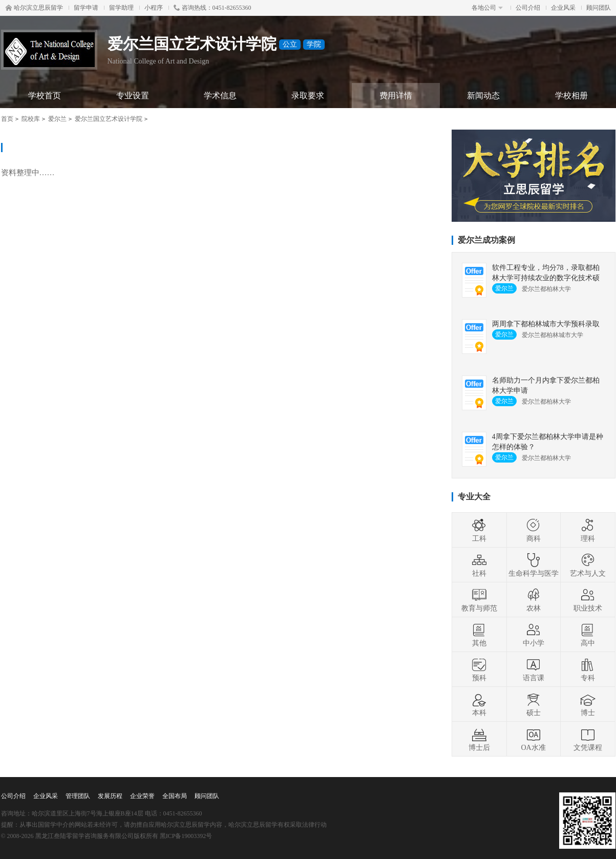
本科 (479, 704)
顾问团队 (599, 8)
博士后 (479, 739)
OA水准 (533, 739)
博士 (588, 704)
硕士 (534, 704)
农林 (534, 600)
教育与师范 (479, 600)
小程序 (154, 8)
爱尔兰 (57, 119)
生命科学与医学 (534, 565)
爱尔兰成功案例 (486, 240)
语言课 (534, 669)
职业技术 (588, 600)
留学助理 (121, 8)
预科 (479, 669)
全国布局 (175, 796)
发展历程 (110, 796)
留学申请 (86, 8)
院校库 (31, 119)
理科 (588, 530)
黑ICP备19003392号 (186, 836)
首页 (7, 119)
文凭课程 (588, 739)
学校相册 (571, 96)
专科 (588, 669)
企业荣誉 (142, 796)
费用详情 (396, 96)
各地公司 (487, 8)
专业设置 (133, 96)
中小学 (534, 635)
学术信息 (220, 96)
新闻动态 (483, 96)
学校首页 (45, 96)
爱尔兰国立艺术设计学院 (109, 119)
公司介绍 (528, 8)
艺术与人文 (588, 565)
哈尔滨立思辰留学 (34, 8)
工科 (479, 530)
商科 (534, 530)
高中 (588, 635)
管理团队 (78, 796)
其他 (479, 635)
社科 (479, 565)
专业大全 (474, 497)
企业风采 (563, 8)
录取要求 (308, 96)
